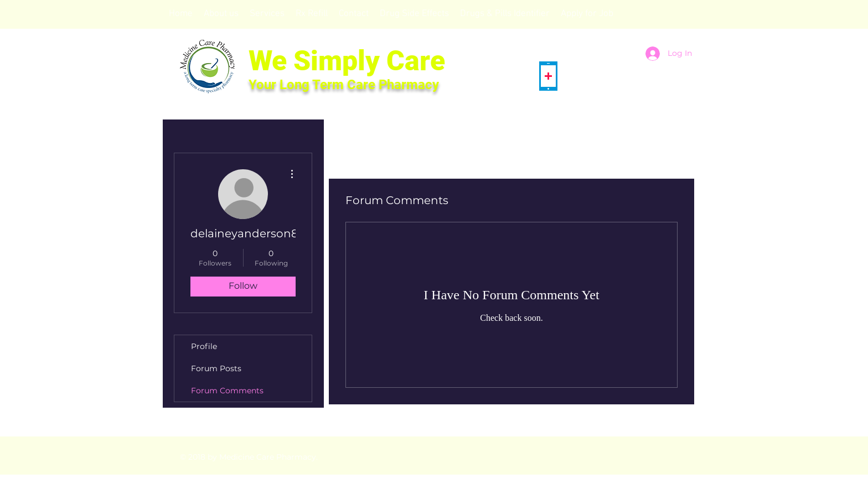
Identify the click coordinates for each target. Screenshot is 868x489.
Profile (204, 346)
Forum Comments (227, 391)
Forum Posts (216, 368)
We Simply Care (347, 61)
